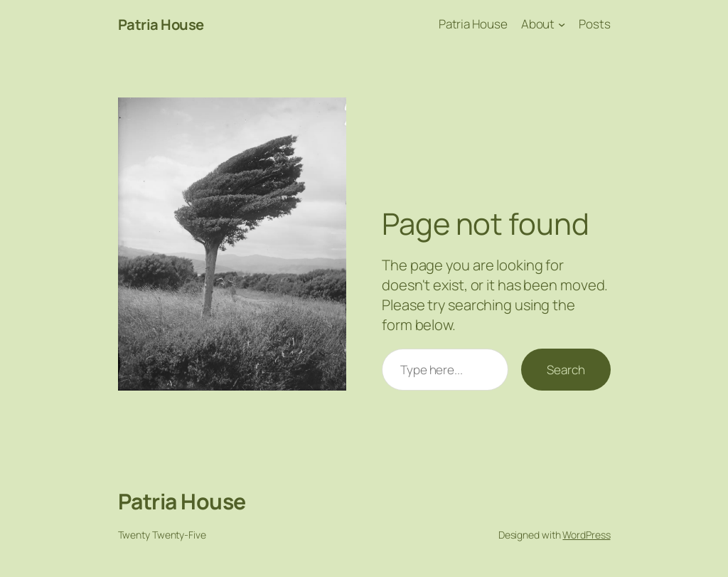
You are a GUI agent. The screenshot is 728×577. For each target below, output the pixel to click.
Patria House (161, 24)
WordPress (586, 535)
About (538, 24)
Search (566, 370)
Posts (595, 24)
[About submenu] (562, 24)
